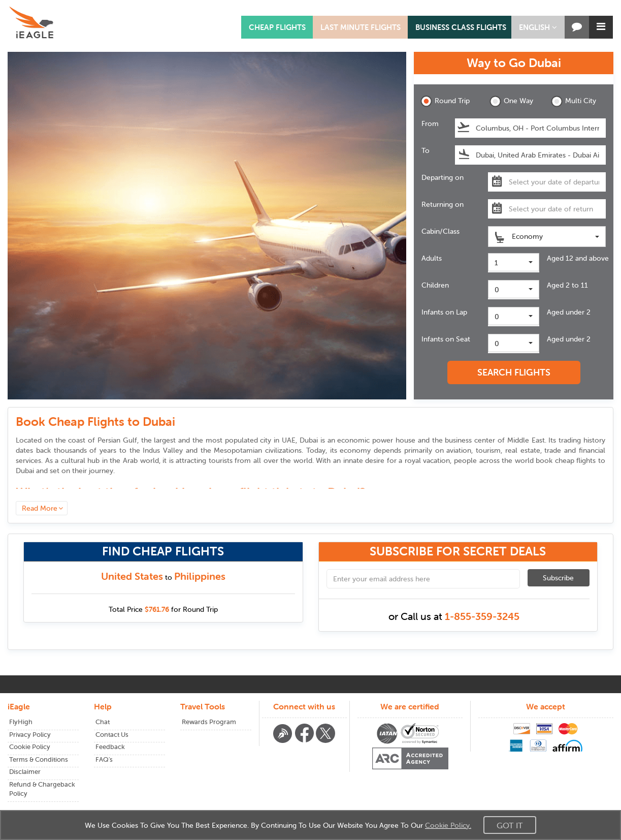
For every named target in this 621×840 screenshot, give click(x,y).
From (430, 123)
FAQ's (104, 759)
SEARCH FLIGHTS (514, 372)
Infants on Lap (444, 312)
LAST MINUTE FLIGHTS (361, 27)
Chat (103, 722)
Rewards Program (209, 722)
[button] (538, 27)
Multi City (574, 101)
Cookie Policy (30, 747)
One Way (511, 101)
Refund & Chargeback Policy (42, 789)
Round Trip (445, 101)
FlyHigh (21, 722)
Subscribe (558, 578)
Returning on (443, 204)
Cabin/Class (440, 231)
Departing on (443, 177)
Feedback (110, 747)
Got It (510, 825)
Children (435, 285)
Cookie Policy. (448, 825)
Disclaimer (25, 772)
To (426, 150)
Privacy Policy (30, 735)
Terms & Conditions (39, 759)
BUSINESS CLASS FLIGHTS (461, 27)
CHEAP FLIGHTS (277, 27)
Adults (432, 258)
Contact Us (112, 735)
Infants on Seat (446, 339)
